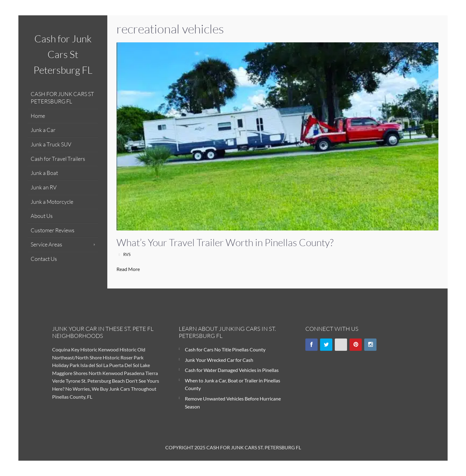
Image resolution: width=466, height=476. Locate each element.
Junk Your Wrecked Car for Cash (219, 360)
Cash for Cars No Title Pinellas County (225, 349)
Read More (128, 269)
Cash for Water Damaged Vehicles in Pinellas (232, 370)
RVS (127, 254)
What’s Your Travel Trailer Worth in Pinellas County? (225, 242)
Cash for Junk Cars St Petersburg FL (63, 54)
